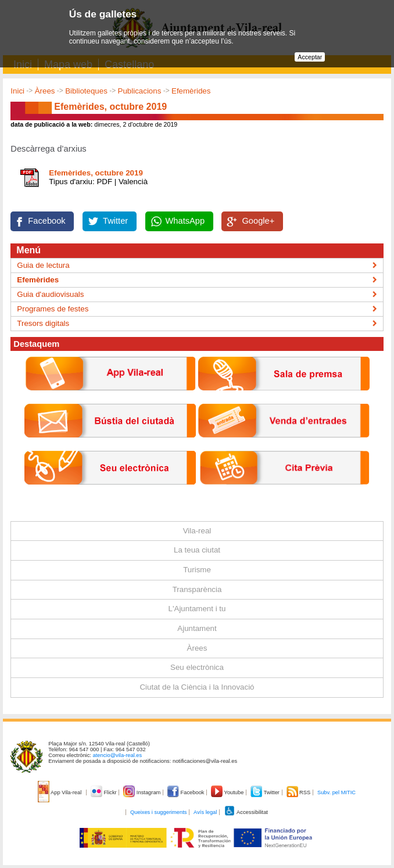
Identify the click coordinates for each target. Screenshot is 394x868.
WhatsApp (185, 221)
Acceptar (310, 57)
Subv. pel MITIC (336, 792)
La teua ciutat (197, 550)
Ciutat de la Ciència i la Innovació (197, 687)
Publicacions (140, 91)
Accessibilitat (246, 812)
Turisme (197, 570)
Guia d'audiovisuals (50, 294)
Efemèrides (191, 91)
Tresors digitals (43, 323)
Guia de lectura (43, 265)
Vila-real (197, 531)
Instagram (143, 792)
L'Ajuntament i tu (197, 609)
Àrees (45, 91)
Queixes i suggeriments (158, 812)
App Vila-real (60, 792)
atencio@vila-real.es (118, 755)
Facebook (46, 221)
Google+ (258, 221)
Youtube (228, 792)
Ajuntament (197, 628)
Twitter (115, 221)
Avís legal (205, 812)
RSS (299, 792)
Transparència (197, 589)
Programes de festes (53, 309)
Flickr (104, 792)
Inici (17, 91)
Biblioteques (86, 91)
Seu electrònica (197, 667)
